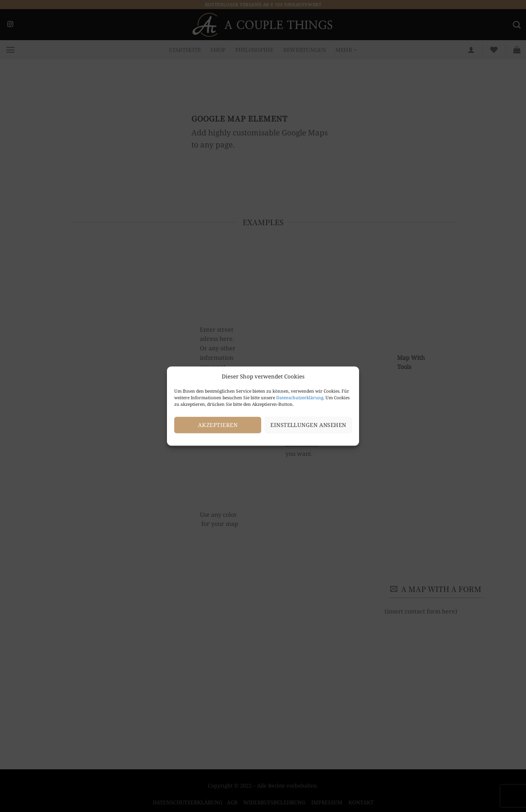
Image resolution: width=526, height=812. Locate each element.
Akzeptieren (218, 425)
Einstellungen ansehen (308, 425)
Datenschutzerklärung (300, 398)
